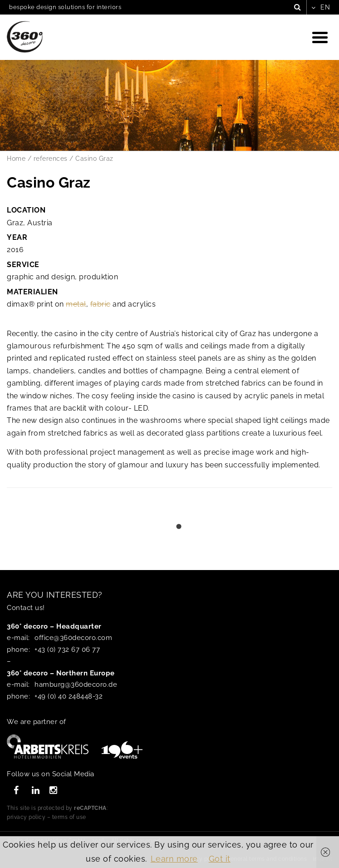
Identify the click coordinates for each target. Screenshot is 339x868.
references (51, 159)
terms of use (69, 817)
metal (76, 304)
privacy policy (26, 817)
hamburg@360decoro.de (76, 684)
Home (16, 159)
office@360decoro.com (73, 638)
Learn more (174, 859)
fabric (101, 304)
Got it (220, 859)
